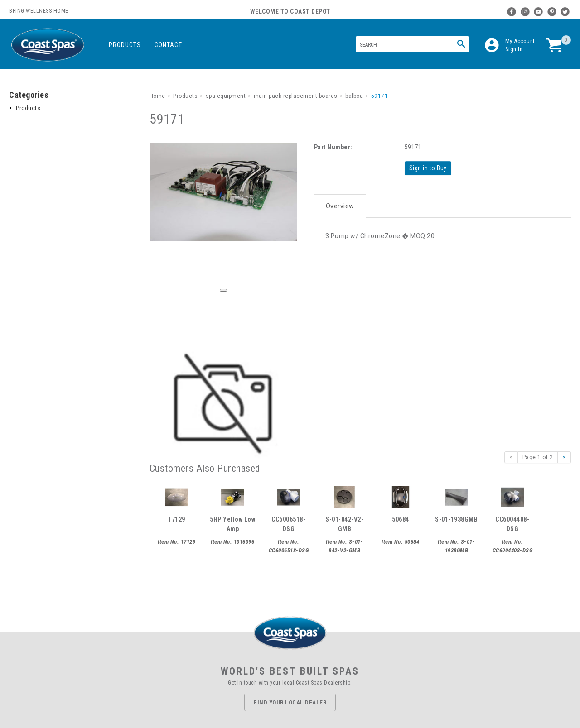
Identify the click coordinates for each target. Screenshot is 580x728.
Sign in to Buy (429, 168)
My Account (520, 41)
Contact (168, 45)
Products (125, 45)
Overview (340, 205)
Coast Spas (48, 45)
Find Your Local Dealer (290, 702)
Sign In (514, 49)
